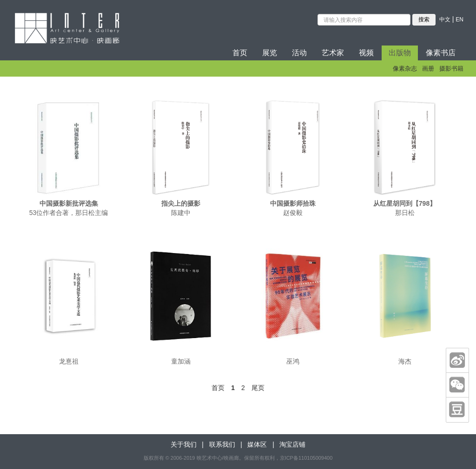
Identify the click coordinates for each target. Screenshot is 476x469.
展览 (270, 53)
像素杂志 (405, 68)
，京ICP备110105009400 (304, 458)
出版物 (400, 53)
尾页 (258, 388)
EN (459, 20)
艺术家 (333, 53)
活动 (299, 53)
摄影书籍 (451, 68)
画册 (428, 68)
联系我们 (222, 444)
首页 (240, 53)
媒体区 (257, 444)
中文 (445, 20)
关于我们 (184, 444)
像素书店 (441, 53)
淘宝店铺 (292, 444)
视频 (366, 53)
